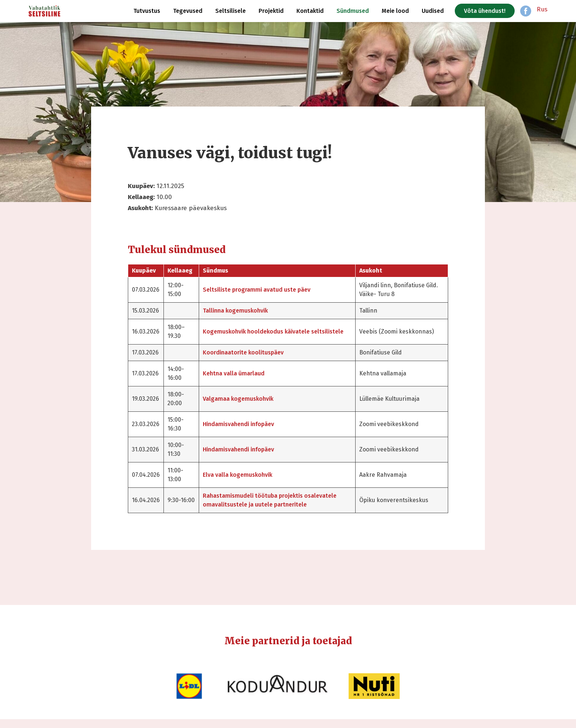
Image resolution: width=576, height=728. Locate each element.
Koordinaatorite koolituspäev (256, 352)
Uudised (433, 11)
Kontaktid (310, 11)
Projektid (271, 11)
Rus (542, 9)
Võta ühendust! (485, 11)
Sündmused (353, 11)
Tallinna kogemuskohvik (248, 311)
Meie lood (395, 11)
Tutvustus (147, 11)
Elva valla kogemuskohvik (250, 475)
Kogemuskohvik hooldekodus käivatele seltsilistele (269, 331)
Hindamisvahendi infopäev (251, 424)
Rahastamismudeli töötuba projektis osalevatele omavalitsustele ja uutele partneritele (267, 504)
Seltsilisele (231, 11)
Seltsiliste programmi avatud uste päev (269, 290)
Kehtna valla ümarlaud (246, 373)
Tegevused (188, 11)
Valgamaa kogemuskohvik (251, 399)
